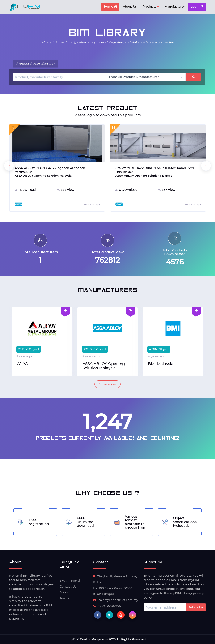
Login (197, 7)
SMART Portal (70, 581)
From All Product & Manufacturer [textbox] (134, 77)
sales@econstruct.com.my (116, 600)
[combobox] (146, 77)
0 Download (127, 190)
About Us (130, 7)
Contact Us (68, 587)
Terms (64, 598)
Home (110, 7)
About (64, 592)
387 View (167, 190)
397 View (66, 190)
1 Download (25, 190)
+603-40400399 (107, 606)
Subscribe (196, 607)
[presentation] (9, 166)
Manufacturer (175, 7)
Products (151, 7)
